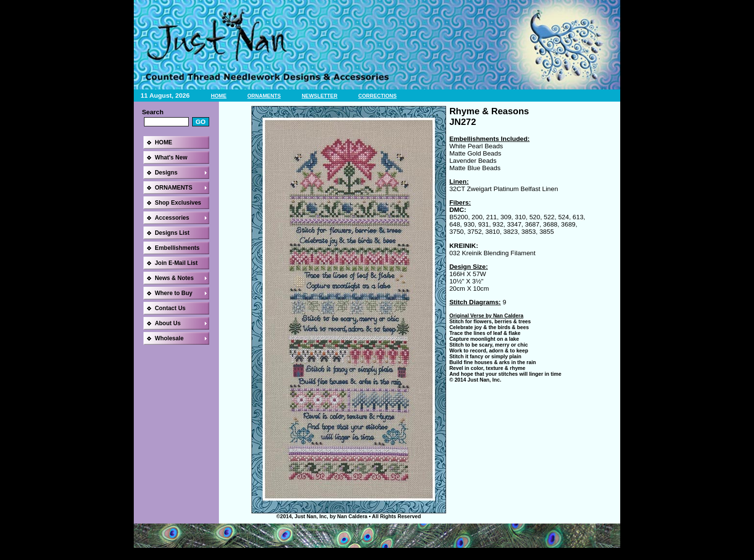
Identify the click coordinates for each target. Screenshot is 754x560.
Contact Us (170, 308)
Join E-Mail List (176, 263)
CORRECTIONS (378, 96)
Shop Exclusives (178, 203)
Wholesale (169, 338)
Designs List (172, 233)
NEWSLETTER (319, 96)
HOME (219, 96)
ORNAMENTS (264, 96)
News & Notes (174, 278)
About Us (168, 323)
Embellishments (177, 248)
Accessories (172, 218)
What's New (171, 157)
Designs (166, 173)
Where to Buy (173, 293)
